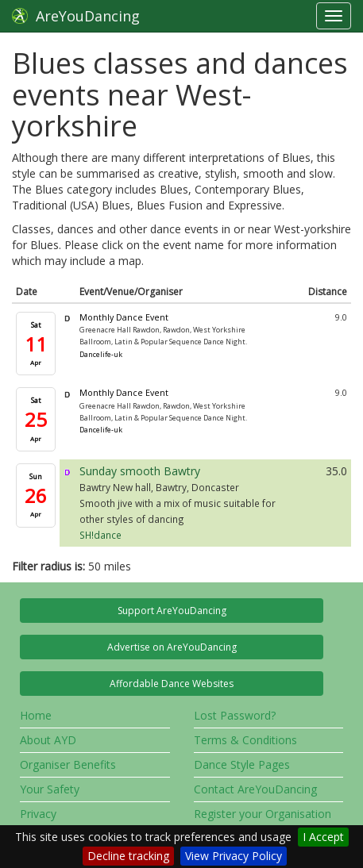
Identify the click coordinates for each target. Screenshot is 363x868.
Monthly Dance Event (124, 317)
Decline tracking (128, 856)
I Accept (323, 837)
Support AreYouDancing (172, 611)
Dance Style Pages (242, 764)
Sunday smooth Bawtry (140, 471)
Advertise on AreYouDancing (172, 647)
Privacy (38, 814)
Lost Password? (235, 715)
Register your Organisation (263, 814)
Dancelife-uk (101, 354)
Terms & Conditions (245, 740)
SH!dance (100, 535)
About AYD (48, 740)
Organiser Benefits (68, 764)
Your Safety (50, 789)
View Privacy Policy (234, 856)
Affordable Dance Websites (172, 684)
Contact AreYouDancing (255, 789)
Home (36, 715)
